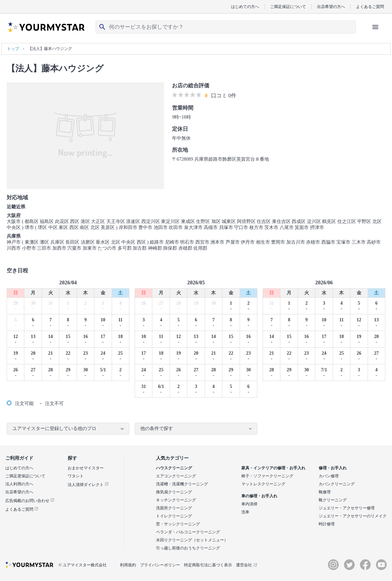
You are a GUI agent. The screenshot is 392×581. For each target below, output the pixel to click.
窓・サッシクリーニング (178, 524)
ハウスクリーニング (174, 468)
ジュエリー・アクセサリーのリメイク (353, 516)
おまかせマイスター (86, 468)
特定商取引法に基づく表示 (208, 565)
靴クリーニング (333, 500)
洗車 (245, 512)
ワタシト (76, 476)
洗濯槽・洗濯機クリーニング (182, 484)
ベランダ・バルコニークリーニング (188, 532)
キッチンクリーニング (176, 500)
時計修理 (327, 524)
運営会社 (247, 565)
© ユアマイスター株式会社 (83, 565)
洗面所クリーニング (174, 508)
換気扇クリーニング (174, 492)
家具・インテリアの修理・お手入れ (273, 468)
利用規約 (128, 565)
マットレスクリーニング (263, 484)
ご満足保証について (288, 6)
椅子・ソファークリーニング (267, 476)
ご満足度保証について (25, 476)
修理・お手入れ (333, 468)
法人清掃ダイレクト (88, 485)
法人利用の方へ (19, 484)
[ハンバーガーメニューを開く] (375, 27)
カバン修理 (329, 476)
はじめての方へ (245, 6)
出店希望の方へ (331, 6)
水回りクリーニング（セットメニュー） (192, 540)
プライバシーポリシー (160, 565)
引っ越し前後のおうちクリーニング (188, 548)
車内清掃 (249, 504)
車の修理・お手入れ (259, 496)
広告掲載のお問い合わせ (30, 501)
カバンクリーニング (337, 484)
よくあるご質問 (370, 6)
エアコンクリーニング (176, 476)
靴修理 (325, 492)
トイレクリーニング (174, 516)
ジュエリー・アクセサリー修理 (347, 508)
